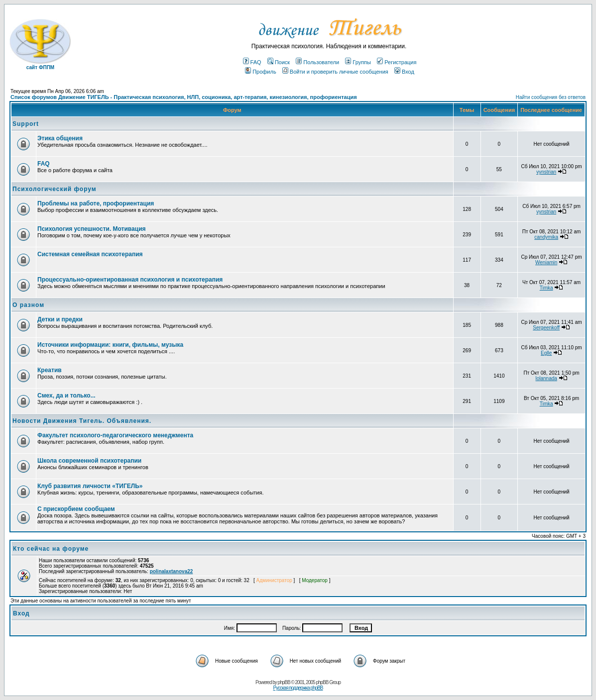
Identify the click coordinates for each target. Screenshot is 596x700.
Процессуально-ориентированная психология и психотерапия (130, 280)
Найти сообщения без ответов (551, 97)
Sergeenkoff (546, 328)
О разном (28, 305)
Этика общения (60, 138)
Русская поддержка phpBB (298, 688)
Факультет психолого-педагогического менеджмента (115, 435)
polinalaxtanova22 (172, 571)
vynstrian (546, 172)
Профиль (261, 72)
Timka (546, 288)
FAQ (252, 62)
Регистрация (397, 62)
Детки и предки (60, 319)
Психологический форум (55, 189)
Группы (358, 62)
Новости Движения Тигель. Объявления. (82, 421)
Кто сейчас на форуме (51, 549)
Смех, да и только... (66, 396)
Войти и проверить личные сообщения (335, 72)
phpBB (284, 682)
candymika (546, 237)
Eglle (546, 353)
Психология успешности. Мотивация (92, 229)
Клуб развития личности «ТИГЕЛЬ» (90, 486)
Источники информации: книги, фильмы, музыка (110, 345)
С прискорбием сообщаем (76, 509)
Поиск (279, 62)
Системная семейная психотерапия (90, 254)
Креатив (50, 370)
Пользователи (317, 62)
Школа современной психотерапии (89, 461)
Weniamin (546, 262)
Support (26, 124)
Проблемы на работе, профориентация (96, 203)
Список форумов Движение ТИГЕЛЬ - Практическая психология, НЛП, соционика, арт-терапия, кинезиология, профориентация (184, 97)
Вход (404, 72)
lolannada (546, 378)
